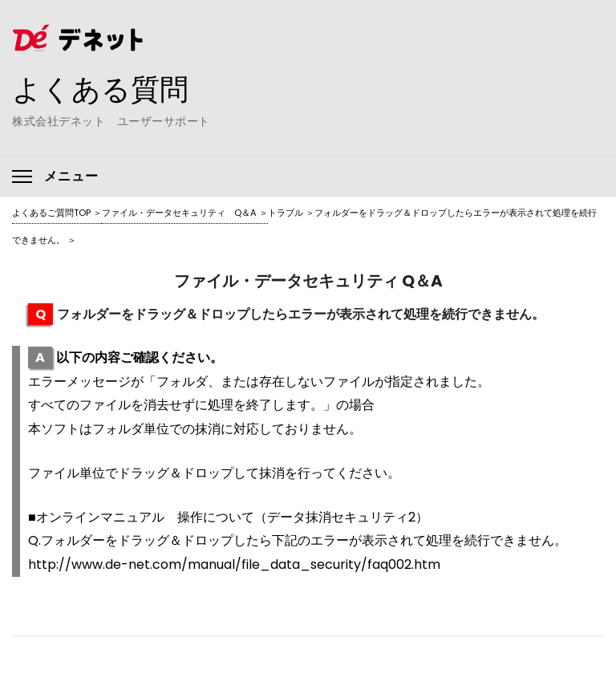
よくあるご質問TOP (51, 213)
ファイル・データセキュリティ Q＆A (179, 213)
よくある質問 (100, 89)
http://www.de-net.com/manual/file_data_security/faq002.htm (234, 564)
